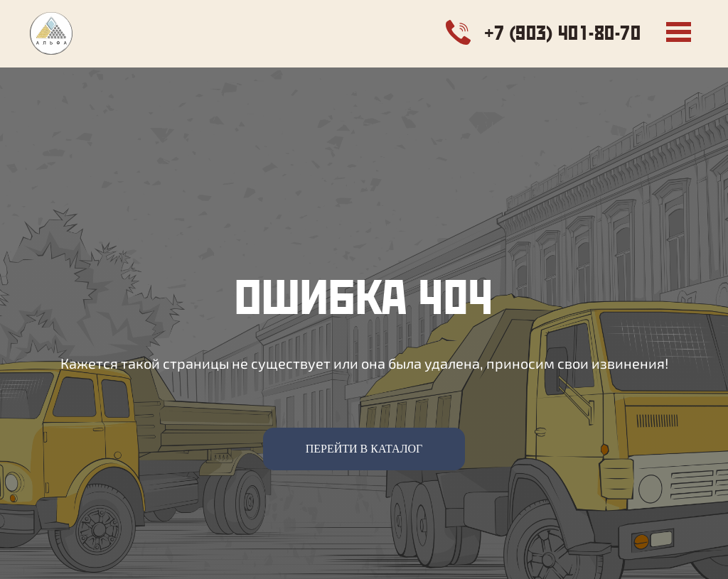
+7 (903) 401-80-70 (563, 32)
